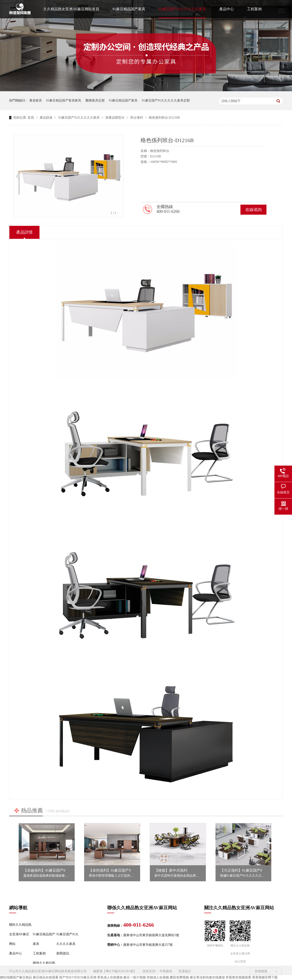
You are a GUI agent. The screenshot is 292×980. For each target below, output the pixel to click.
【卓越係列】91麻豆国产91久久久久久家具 (58, 870)
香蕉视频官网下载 (265, 977)
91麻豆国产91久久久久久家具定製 (166, 100)
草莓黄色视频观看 (238, 977)
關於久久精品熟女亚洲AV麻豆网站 (20, 934)
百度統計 (185, 971)
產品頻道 (47, 118)
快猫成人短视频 (158, 977)
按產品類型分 (115, 118)
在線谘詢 (253, 210)
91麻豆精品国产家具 (129, 9)
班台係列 (137, 118)
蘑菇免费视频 (179, 977)
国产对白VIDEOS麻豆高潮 (78, 977)
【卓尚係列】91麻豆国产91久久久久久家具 (123, 870)
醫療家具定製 (95, 100)
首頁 (31, 118)
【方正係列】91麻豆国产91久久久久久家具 (255, 870)
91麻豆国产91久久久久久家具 (182, 9)
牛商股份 (166, 971)
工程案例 (254, 9)
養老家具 (36, 100)
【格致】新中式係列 (171, 870)
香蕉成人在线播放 (110, 977)
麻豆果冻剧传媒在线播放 (207, 977)
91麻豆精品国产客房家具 (64, 100)
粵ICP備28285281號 (120, 971)
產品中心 (227, 9)
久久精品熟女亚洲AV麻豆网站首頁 (71, 9)
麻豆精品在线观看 (46, 977)
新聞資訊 (63, 953)
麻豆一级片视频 (135, 977)
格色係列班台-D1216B (164, 118)
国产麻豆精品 (22, 977)
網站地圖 (6, 977)
